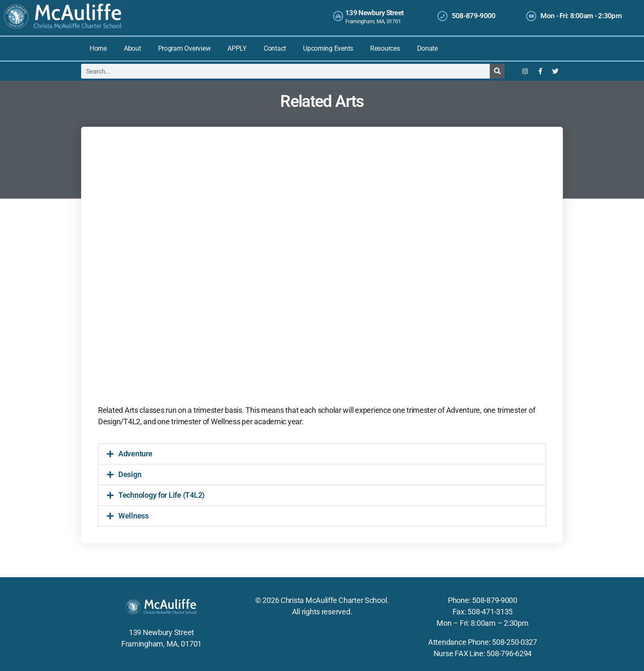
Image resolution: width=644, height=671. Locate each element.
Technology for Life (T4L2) (161, 495)
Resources (385, 48)
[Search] (497, 71)
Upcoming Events (328, 48)
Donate (427, 48)
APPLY (237, 48)
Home (98, 48)
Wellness (134, 516)
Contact (275, 48)
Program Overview (184, 48)
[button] (322, 454)
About (132, 48)
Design (130, 474)
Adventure (135, 454)
